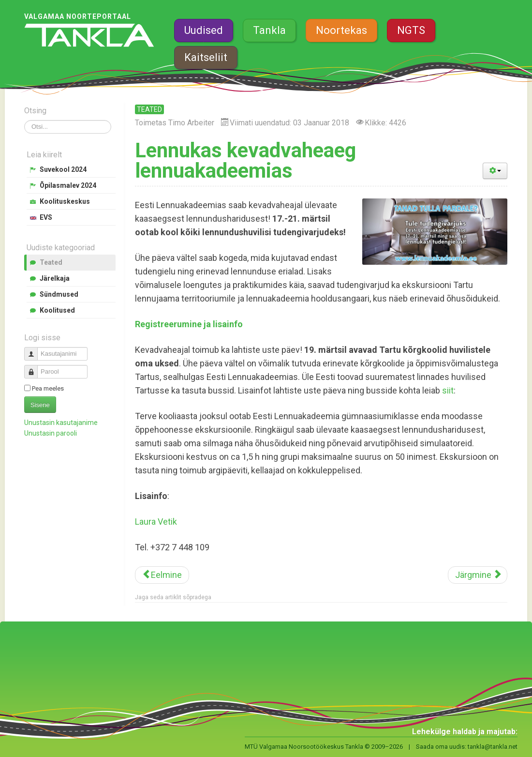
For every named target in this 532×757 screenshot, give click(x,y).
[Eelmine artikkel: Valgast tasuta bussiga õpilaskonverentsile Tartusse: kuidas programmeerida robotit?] (162, 575)
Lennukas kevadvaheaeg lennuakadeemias (245, 160)
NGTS (411, 30)
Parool (35, 368)
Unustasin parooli (51, 433)
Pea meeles (48, 388)
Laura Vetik (156, 522)
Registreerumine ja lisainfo (189, 324)
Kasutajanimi (35, 350)
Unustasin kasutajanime (61, 423)
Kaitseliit (206, 57)
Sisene (40, 405)
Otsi (24, 120)
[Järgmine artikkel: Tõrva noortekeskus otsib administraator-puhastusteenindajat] (478, 575)
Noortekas (341, 30)
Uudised (204, 30)
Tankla (269, 30)
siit (448, 390)
